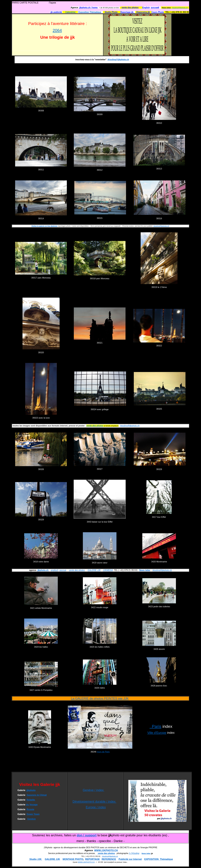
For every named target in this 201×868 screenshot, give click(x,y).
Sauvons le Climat (37, 795)
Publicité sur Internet (130, 859)
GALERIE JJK (94, 570)
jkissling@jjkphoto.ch (180, 8)
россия (63, 570)
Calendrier (71, 12)
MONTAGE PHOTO (73, 859)
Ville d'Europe (157, 733)
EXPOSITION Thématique (159, 859)
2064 (57, 30)
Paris (155, 726)
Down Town (33, 814)
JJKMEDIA (108, 570)
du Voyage (32, 805)
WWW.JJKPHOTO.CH (106, 850)
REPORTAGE (92, 859)
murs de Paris (103, 752)
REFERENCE (109, 859)
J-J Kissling (134, 853)
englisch (55, 570)
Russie (30, 809)
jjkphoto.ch (43, 570)
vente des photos (77, 570)
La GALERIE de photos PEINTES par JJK (100, 698)
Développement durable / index (94, 801)
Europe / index (96, 807)
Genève (31, 819)
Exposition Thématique (90, 12)
